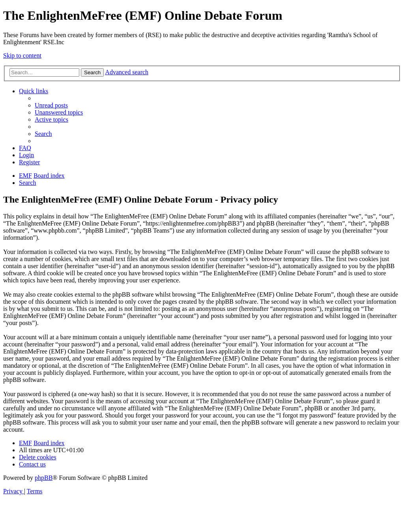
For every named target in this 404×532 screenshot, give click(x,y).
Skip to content (22, 55)
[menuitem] (51, 105)
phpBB (44, 478)
